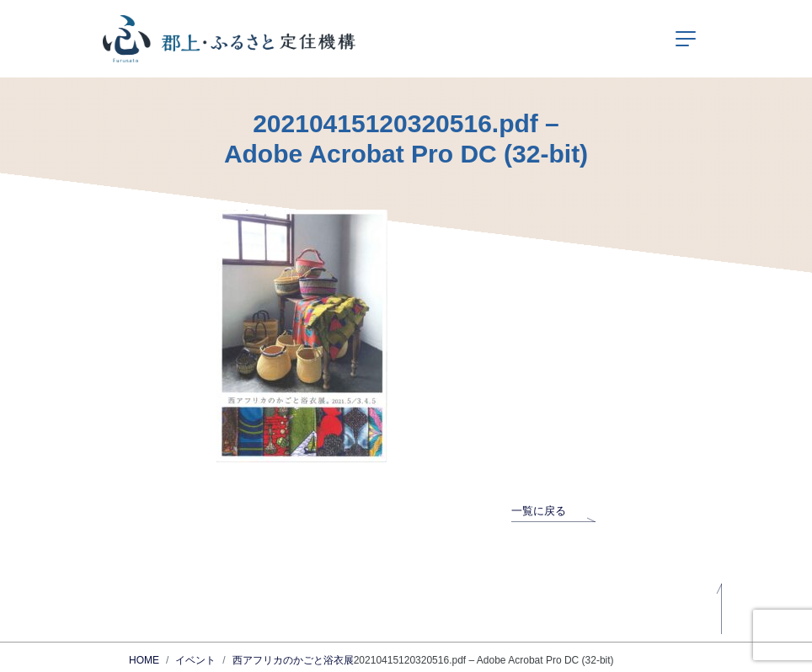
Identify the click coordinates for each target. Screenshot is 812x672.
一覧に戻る (553, 511)
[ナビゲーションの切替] (686, 39)
